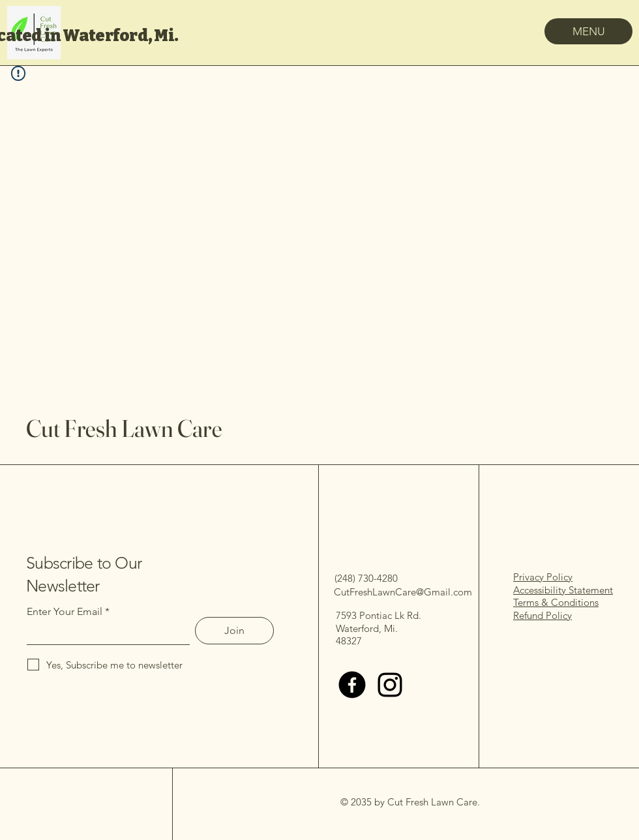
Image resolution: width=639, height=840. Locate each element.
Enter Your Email (65, 612)
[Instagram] (390, 685)
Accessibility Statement (563, 590)
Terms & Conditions (556, 602)
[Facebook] (352, 685)
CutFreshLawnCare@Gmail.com (403, 592)
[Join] (234, 631)
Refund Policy (542, 615)
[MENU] (588, 31)
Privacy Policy (543, 577)
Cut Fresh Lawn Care (124, 428)
